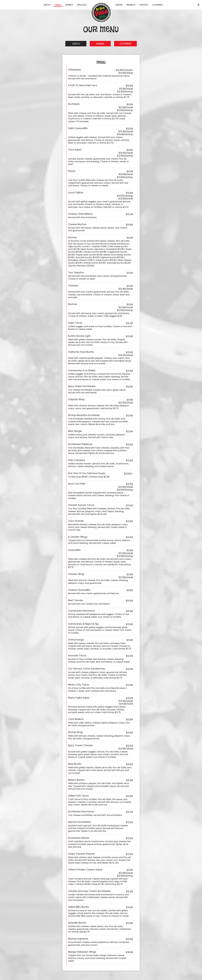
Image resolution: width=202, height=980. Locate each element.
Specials (82, 5)
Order (119, 5)
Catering (157, 5)
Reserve (131, 5)
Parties (144, 5)
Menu (58, 5)
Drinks (69, 5)
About (47, 5)
